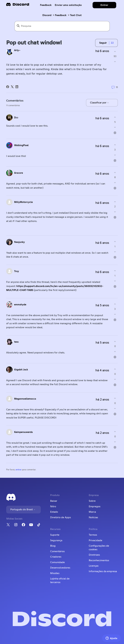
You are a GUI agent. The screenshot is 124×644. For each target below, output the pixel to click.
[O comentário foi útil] (115, 117)
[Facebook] (8, 87)
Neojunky (19, 242)
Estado (54, 512)
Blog (53, 546)
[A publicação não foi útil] (115, 62)
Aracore (18, 173)
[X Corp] (12, 87)
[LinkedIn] (17, 87)
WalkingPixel (21, 145)
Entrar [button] (104, 5)
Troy (17, 271)
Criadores (56, 557)
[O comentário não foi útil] (115, 127)
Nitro (53, 506)
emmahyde (20, 305)
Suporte (55, 535)
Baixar (54, 501)
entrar (18, 470)
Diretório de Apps (60, 517)
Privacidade (96, 540)
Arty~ (17, 50)
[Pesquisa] (62, 26)
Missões (55, 573)
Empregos (95, 506)
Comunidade (57, 562)
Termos (93, 535)
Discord (47, 15)
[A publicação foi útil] (115, 51)
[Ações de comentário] (115, 133)
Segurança (56, 540)
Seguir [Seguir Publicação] (103, 43)
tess (16, 342)
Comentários (57, 551)
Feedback (46, 5)
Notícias (93, 517)
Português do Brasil (23, 509)
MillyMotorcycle (23, 202)
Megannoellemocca (25, 399)
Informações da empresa (103, 571)
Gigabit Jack (21, 370)
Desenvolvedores (60, 568)
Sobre (92, 501)
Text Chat (76, 15)
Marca (92, 512)
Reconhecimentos (99, 560)
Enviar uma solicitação (68, 5)
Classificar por (99, 103)
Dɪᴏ (16, 118)
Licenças (94, 566)
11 (115, 87)
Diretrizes (94, 555)
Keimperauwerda (23, 432)
